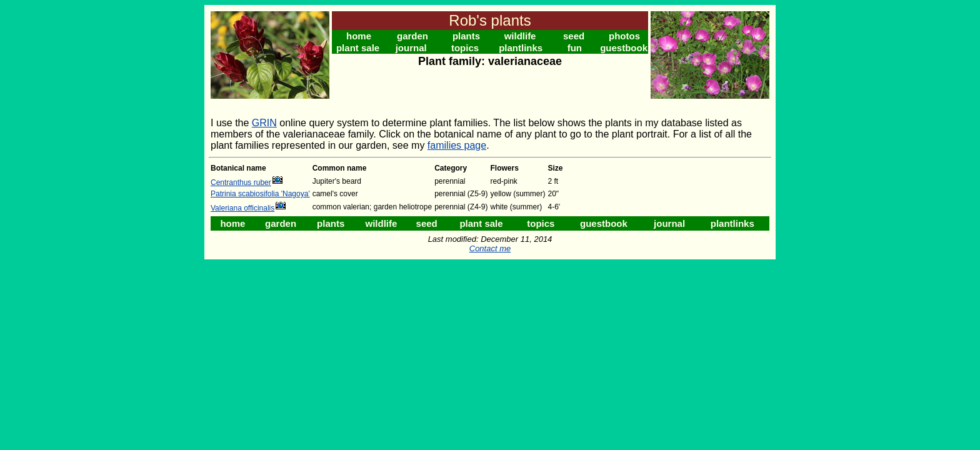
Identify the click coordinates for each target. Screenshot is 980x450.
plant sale (358, 48)
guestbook (624, 48)
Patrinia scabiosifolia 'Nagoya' (260, 194)
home (359, 36)
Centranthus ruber (241, 182)
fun (575, 48)
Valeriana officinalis (242, 208)
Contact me (490, 248)
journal (411, 48)
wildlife (520, 36)
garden (412, 36)
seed (574, 36)
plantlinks (521, 48)
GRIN (264, 123)
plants (466, 36)
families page (457, 145)
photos (624, 36)
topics (465, 48)
